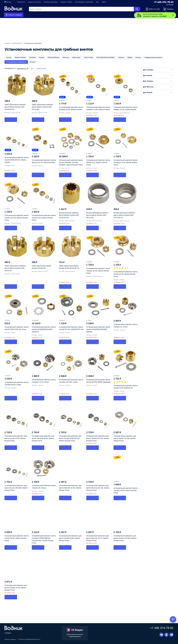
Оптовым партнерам (51, 2)
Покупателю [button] (21, 2)
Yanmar (121, 57)
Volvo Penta (88, 57)
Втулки (33, 62)
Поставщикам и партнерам (84, 2)
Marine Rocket (20, 57)
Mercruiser (76, 57)
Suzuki (9, 57)
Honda (42, 57)
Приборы (68, 15)
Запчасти (54, 15)
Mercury (66, 57)
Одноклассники (166, 635)
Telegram (171, 635)
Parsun (138, 57)
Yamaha (32, 57)
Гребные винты (38, 15)
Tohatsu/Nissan (53, 57)
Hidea (130, 57)
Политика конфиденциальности (29, 639)
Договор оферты (10, 639)
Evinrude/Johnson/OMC (106, 57)
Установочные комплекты (16, 62)
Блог (98, 2)
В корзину (11, 120)
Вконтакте (161, 635)
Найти (137, 9)
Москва (9, 2)
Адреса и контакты (35, 2)
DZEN (104, 2)
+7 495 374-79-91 (164, 2)
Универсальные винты (153, 57)
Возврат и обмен (66, 2)
